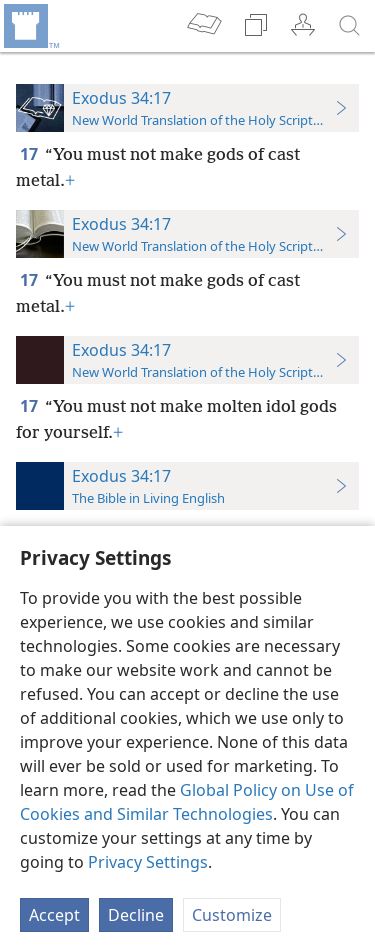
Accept (54, 915)
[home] (30, 26)
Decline (136, 915)
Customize (232, 915)
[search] (350, 26)
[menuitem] (30, 26)
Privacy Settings (148, 862)
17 (30, 154)
